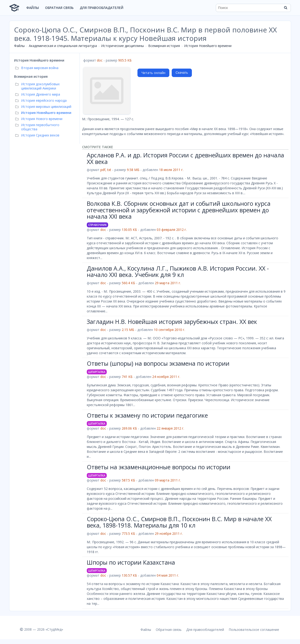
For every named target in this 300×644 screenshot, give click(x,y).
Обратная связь (59, 8)
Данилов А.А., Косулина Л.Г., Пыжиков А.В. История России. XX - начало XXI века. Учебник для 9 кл (178, 272)
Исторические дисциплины (122, 46)
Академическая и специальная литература (63, 46)
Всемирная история (164, 46)
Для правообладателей (102, 8)
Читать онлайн (153, 73)
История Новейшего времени (208, 46)
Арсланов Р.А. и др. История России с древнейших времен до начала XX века (185, 158)
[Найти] (286, 8)
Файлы (33, 8)
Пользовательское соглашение (254, 630)
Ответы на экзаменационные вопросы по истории (159, 467)
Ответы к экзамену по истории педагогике (147, 415)
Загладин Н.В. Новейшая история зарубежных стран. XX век (172, 322)
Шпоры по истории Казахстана (131, 562)
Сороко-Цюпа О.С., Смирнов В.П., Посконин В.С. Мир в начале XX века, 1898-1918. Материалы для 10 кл (179, 522)
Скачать (182, 73)
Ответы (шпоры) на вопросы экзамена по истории (158, 363)
